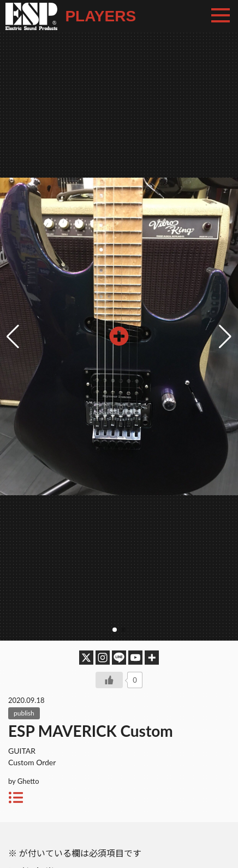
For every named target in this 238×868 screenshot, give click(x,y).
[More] (152, 658)
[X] (86, 658)
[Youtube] (135, 658)
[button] (225, 337)
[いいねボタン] (109, 680)
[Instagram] (103, 658)
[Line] (119, 658)
